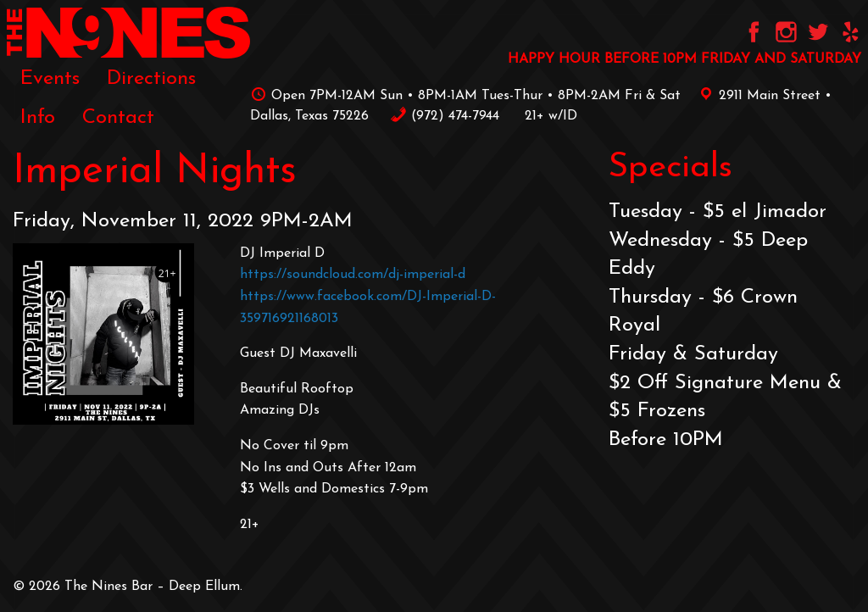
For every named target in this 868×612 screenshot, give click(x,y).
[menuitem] (50, 78)
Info (38, 118)
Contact (118, 118)
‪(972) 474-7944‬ (445, 116)
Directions (151, 79)
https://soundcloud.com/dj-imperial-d (353, 275)
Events (50, 79)
